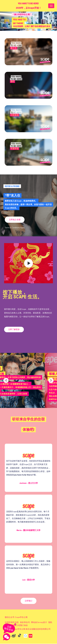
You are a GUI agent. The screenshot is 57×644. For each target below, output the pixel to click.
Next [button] (51, 380)
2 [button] (30, 402)
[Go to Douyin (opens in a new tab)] (20, 636)
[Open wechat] (7, 637)
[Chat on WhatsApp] (10, 628)
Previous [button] (6, 380)
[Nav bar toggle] (51, 6)
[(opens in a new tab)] (29, 152)
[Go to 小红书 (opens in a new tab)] (30, 636)
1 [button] (28, 402)
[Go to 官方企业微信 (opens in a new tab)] (25, 636)
